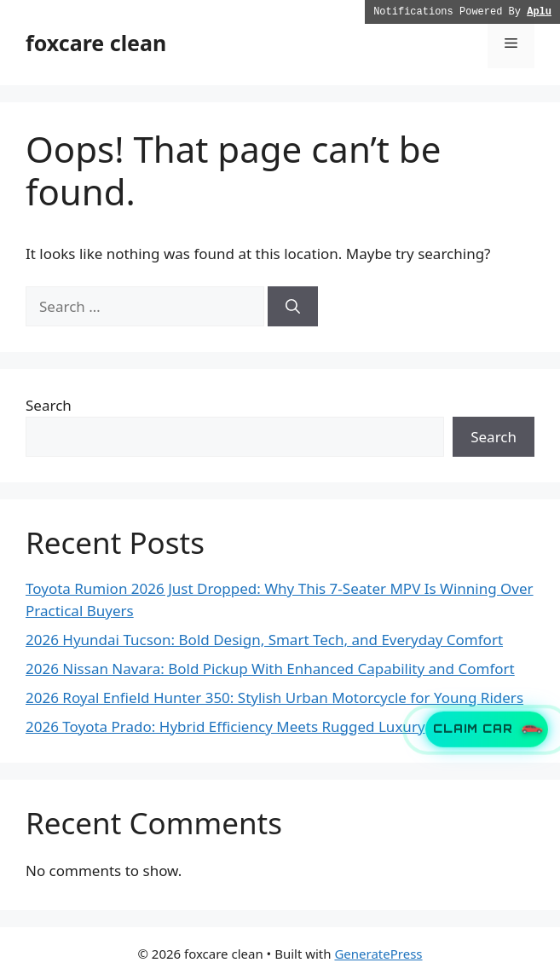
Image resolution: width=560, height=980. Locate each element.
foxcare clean (96, 43)
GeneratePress (378, 954)
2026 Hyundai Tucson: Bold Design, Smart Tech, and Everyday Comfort (264, 640)
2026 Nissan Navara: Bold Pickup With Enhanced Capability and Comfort (270, 669)
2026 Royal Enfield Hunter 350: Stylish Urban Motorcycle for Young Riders (274, 698)
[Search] (293, 307)
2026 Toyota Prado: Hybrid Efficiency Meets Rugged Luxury (225, 726)
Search (49, 405)
